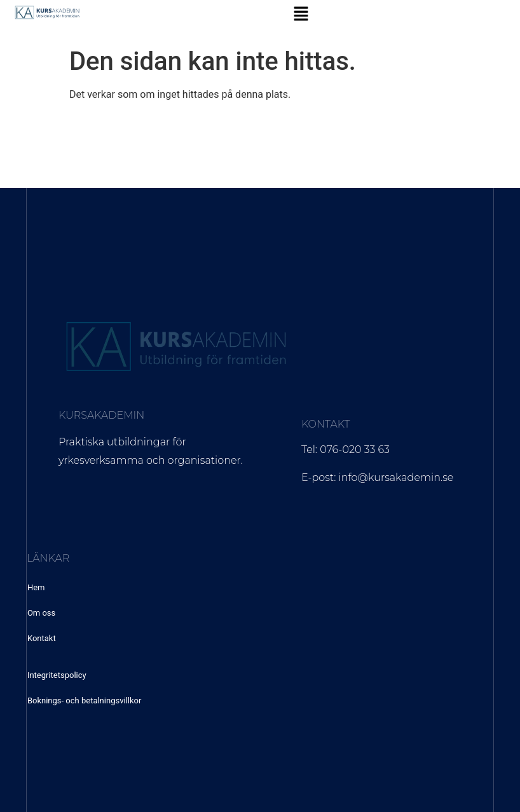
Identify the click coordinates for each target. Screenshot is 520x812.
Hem (36, 587)
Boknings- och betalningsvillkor (84, 700)
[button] (301, 15)
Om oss (41, 613)
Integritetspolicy (57, 675)
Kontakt (42, 638)
